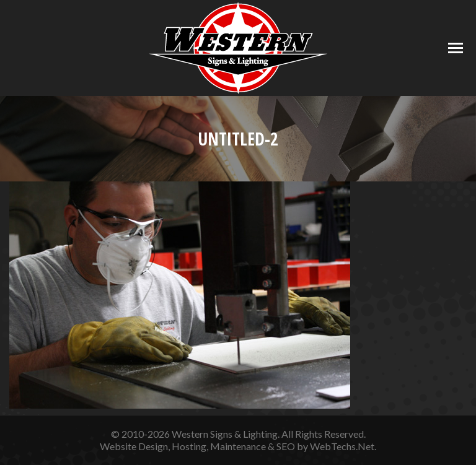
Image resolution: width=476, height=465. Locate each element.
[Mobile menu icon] (456, 48)
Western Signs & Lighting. (226, 434)
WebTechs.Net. (343, 446)
